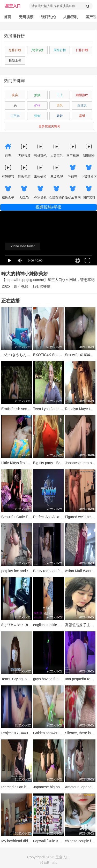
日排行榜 (82, 50)
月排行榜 (37, 50)
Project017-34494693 (19, 733)
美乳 (60, 105)
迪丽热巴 (82, 95)
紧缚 (82, 116)
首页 (8, 17)
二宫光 (15, 116)
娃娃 (60, 116)
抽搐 (37, 95)
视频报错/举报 (48, 207)
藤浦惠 (82, 105)
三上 (60, 95)
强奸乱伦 (48, 17)
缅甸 (37, 116)
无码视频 (26, 17)
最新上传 (15, 61)
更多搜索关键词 (49, 126)
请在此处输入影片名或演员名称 (53, 6)
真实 (15, 95)
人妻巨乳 (71, 17)
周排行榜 (60, 50)
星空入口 (13, 6)
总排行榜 (15, 50)
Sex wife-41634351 (80, 355)
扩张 (37, 105)
